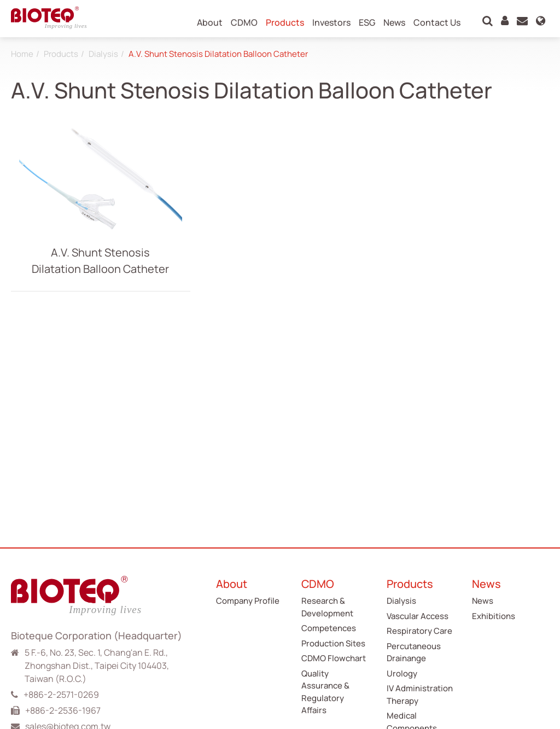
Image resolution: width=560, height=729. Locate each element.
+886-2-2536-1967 (63, 710)
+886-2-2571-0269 (61, 695)
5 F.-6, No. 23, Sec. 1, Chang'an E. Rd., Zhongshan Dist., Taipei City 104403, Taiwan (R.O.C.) (97, 666)
